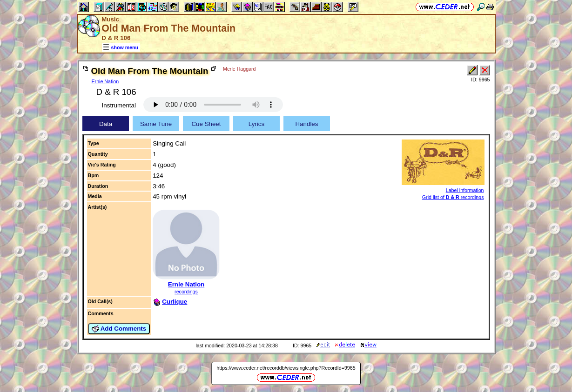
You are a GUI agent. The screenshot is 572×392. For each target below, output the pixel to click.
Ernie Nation (105, 81)
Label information (465, 190)
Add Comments (119, 329)
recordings (186, 292)
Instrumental (119, 105)
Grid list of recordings (453, 197)
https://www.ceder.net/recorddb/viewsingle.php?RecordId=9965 (286, 368)
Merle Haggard (239, 69)
